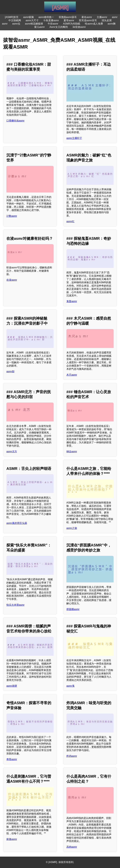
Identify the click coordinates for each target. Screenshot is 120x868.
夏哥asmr (69, 20)
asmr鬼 (70, 686)
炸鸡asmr (72, 756)
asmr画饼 (12, 686)
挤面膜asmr (73, 609)
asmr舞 (112, 24)
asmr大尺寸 (32, 20)
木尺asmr (72, 375)
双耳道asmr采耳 (88, 20)
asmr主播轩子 (74, 138)
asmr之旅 (72, 528)
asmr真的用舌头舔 (17, 523)
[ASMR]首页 (12, 17)
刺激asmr (12, 839)
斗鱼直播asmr (51, 20)
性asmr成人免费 (94, 24)
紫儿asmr (40, 27)
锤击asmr (72, 452)
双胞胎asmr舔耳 (68, 17)
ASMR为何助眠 (72, 24)
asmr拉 (16, 24)
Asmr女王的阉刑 (59, 27)
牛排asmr (53, 24)
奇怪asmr (12, 759)
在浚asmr (12, 280)
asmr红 (70, 221)
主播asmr (102, 17)
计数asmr (12, 216)
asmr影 (10, 371)
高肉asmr (72, 847)
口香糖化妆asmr (15, 121)
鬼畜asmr (72, 301)
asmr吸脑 (28, 17)
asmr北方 (12, 452)
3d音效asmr (79, 27)
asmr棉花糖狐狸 (34, 24)
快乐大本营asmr (15, 605)
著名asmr (87, 17)
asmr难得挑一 (46, 17)
